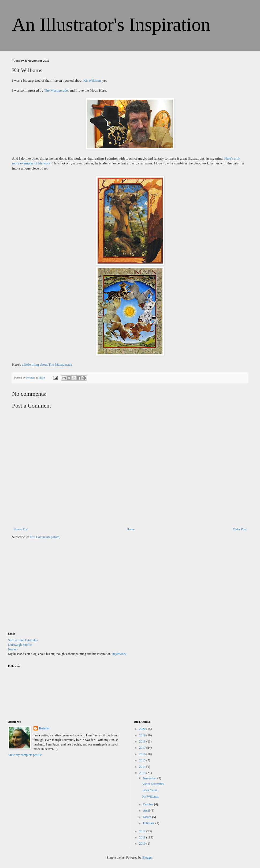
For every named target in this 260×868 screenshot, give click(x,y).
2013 (143, 773)
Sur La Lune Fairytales (23, 640)
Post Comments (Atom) (45, 537)
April (147, 811)
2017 (143, 748)
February (149, 823)
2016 (143, 754)
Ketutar (44, 728)
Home (131, 529)
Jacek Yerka (150, 790)
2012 (143, 831)
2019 (143, 735)
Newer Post (21, 529)
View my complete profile (25, 755)
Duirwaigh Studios (20, 645)
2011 (143, 837)
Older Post (240, 529)
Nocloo (13, 649)
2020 (143, 729)
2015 (143, 760)
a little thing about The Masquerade (47, 364)
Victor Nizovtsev (153, 784)
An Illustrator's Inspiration (111, 25)
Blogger (147, 858)
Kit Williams (92, 80)
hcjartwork (119, 654)
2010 (143, 844)
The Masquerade (56, 90)
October (148, 804)
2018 (143, 741)
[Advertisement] (48, 589)
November (150, 778)
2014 (143, 767)
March (147, 817)
